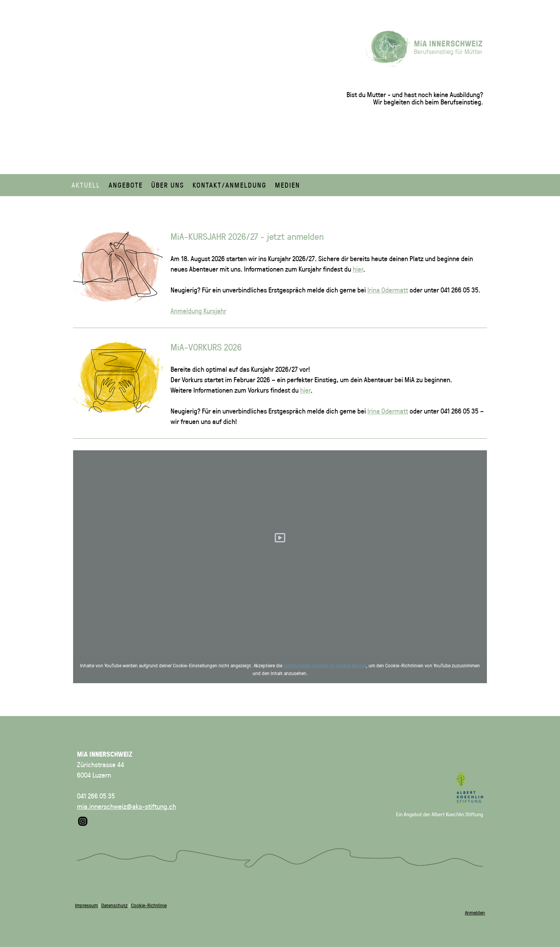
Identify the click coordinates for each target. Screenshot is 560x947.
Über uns (168, 185)
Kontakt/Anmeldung (230, 185)
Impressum (86, 905)
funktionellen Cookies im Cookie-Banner (325, 665)
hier (358, 269)
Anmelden (475, 912)
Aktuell (86, 185)
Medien (288, 185)
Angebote (126, 185)
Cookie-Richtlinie (149, 905)
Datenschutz (114, 905)
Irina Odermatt (388, 290)
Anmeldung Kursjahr (198, 311)
